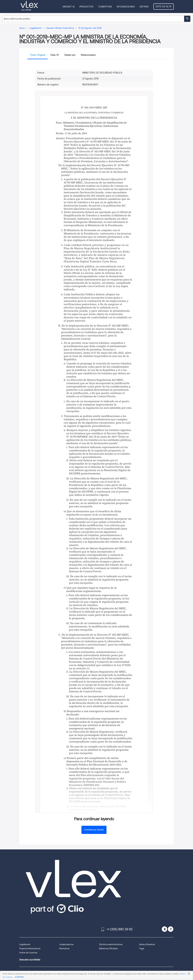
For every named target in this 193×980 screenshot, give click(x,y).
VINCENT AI (68, 7)
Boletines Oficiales (108, 949)
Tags (141, 949)
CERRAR (188, 974)
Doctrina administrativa (111, 944)
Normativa (64, 949)
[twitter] (165, 929)
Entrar (144, 7)
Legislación (25, 944)
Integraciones (126, 7)
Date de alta (164, 6)
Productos (86, 7)
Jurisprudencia (66, 944)
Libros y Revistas (147, 944)
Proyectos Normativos (30, 949)
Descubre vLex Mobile (30, 960)
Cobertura (105, 7)
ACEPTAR (19, 977)
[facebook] (171, 929)
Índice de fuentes (28, 953)
